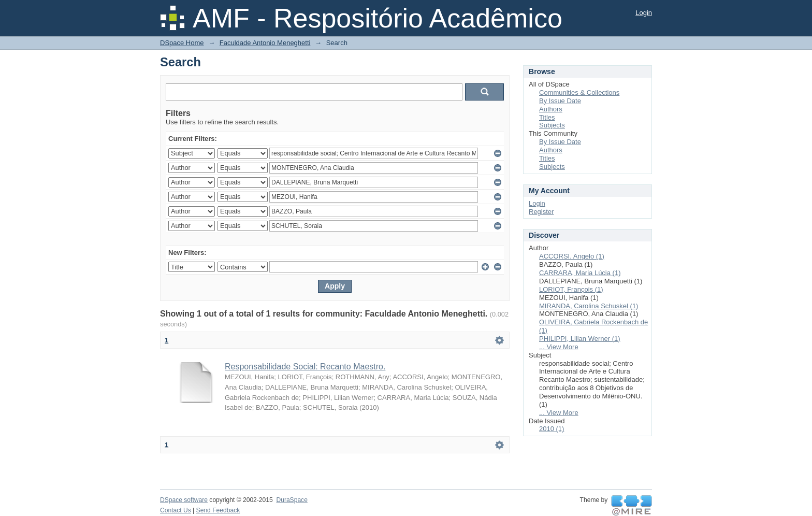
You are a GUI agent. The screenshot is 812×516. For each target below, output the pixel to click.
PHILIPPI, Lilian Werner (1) (580, 339)
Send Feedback (218, 510)
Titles (547, 117)
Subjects (552, 125)
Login (644, 13)
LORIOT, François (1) (571, 289)
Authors (551, 109)
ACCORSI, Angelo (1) (572, 256)
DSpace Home (182, 43)
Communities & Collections (579, 92)
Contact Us (176, 510)
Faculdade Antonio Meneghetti (265, 43)
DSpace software (184, 500)
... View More (559, 347)
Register (541, 212)
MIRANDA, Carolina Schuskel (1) (589, 306)
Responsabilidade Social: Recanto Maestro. (305, 367)
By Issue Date (560, 101)
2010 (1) (552, 429)
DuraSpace (292, 500)
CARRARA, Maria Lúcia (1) (580, 273)
